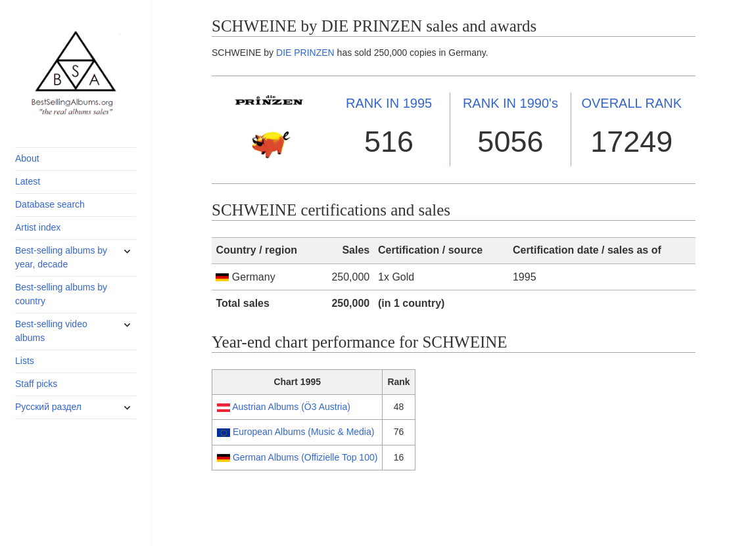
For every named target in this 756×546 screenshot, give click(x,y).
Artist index (38, 227)
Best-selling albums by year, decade (61, 257)
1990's (510, 103)
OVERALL (631, 103)
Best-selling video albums (51, 331)
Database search (50, 204)
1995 (389, 103)
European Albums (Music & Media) (304, 432)
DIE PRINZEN (305, 53)
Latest (28, 181)
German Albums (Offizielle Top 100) (305, 457)
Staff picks (36, 384)
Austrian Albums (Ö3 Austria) (291, 407)
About (27, 158)
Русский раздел (48, 407)
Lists (25, 361)
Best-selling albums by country (61, 294)
